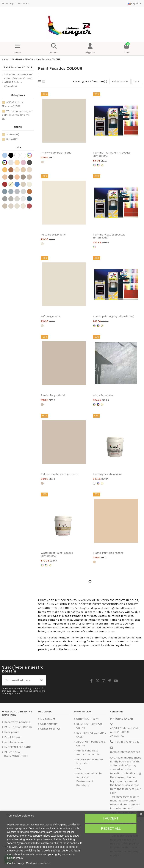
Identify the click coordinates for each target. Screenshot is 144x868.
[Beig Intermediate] (42, 162)
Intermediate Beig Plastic (56, 153)
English (135, 3)
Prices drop (8, 3)
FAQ (79, 768)
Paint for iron (13, 737)
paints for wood (14, 742)
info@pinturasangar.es (125, 752)
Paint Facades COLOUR (18, 67)
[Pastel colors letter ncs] (94, 165)
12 (137, 81)
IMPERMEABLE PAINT (18, 747)
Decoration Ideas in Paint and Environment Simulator (89, 779)
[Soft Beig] (42, 326)
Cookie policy (16, 863)
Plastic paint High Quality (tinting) (114, 316)
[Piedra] (94, 562)
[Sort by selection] (120, 82)
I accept (111, 818)
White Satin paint (103, 395)
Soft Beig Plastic (51, 316)
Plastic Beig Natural (53, 395)
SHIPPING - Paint (87, 719)
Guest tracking (50, 729)
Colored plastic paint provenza (60, 474)
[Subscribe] (42, 680)
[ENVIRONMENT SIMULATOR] (102, 165)
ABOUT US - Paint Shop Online (91, 744)
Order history (49, 724)
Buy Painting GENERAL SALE (91, 735)
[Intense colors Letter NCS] (98, 165)
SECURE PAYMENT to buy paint (90, 761)
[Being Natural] (42, 405)
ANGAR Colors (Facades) (13, 84)
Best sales (23, 3)
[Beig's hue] (42, 244)
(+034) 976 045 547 (127, 742)
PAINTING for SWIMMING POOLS (16, 754)
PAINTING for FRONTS (18, 727)
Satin (12, 139)
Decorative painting (17, 722)
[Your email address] (20, 680)
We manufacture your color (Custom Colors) (18, 76)
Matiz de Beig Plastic (53, 235)
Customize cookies (38, 863)
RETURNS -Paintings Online (89, 726)
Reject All (111, 829)
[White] (94, 483)
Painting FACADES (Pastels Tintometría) (109, 236)
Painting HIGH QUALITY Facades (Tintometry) (112, 154)
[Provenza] (42, 483)
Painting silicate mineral (108, 474)
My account (48, 719)
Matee (13, 134)
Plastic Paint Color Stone (108, 553)
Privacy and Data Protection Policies (89, 752)
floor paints (12, 732)
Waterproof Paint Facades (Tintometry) (57, 554)
